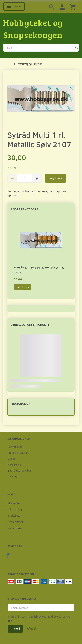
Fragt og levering (18, 453)
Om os (12, 459)
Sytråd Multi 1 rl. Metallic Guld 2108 (39, 270)
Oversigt (13, 476)
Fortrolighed (15, 447)
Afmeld (31, 629)
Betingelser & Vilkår (20, 470)
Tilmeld (15, 629)
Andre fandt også (25, 209)
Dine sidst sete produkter (31, 325)
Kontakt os (14, 464)
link (10, 621)
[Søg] (77, 48)
